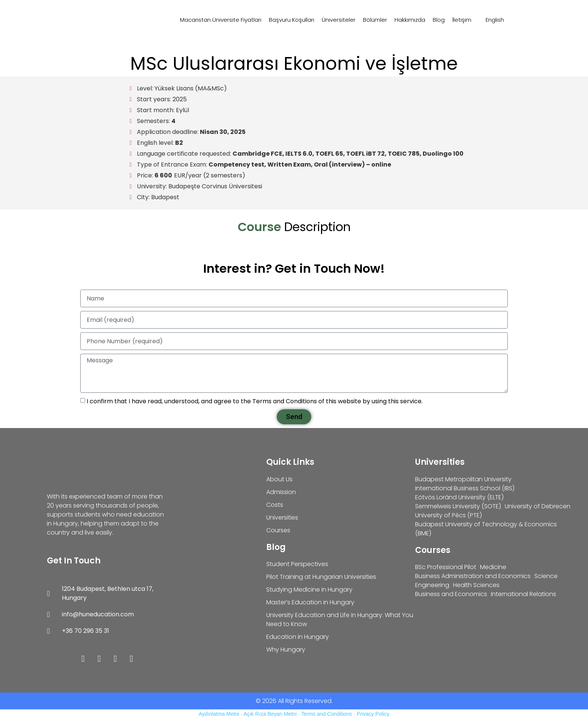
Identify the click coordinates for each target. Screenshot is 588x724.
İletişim (462, 20)
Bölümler (375, 20)
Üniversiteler (339, 20)
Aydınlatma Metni (219, 714)
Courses (433, 550)
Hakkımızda (410, 20)
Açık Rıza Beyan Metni (270, 714)
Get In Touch (74, 561)
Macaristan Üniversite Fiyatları (221, 20)
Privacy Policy (373, 714)
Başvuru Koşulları (292, 20)
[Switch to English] (491, 20)
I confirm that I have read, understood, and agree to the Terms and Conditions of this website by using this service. (255, 401)
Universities (440, 462)
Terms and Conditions (326, 714)
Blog (439, 20)
